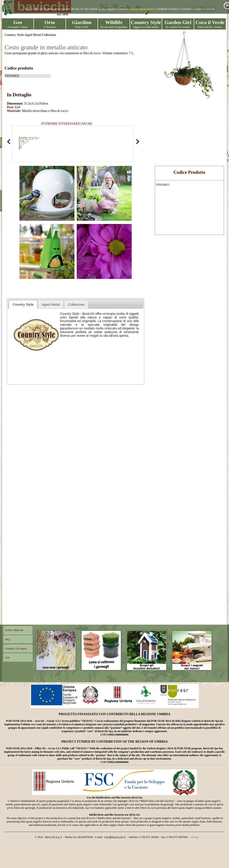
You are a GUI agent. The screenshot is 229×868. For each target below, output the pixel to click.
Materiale (14, 111)
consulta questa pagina (142, 9)
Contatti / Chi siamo (16, 649)
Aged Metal (33, 35)
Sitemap (194, 837)
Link (7, 658)
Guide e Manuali (14, 630)
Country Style (14, 35)
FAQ (7, 639)
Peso (10, 107)
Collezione (49, 35)
